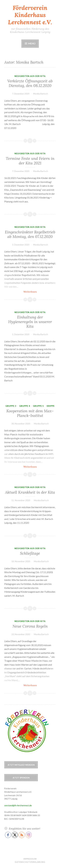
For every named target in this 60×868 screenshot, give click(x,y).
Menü (32, 43)
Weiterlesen (39, 292)
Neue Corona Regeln (30, 626)
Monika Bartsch (41, 94)
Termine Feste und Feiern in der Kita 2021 (30, 161)
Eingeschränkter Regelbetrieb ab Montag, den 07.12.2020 (30, 234)
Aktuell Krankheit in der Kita (30, 492)
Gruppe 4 (25, 406)
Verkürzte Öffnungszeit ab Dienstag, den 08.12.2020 (30, 83)
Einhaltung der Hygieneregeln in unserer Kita (30, 322)
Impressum (30, 859)
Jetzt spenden (21, 778)
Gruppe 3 (11, 406)
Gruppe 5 (38, 406)
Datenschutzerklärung (30, 862)
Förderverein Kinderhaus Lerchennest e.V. (30, 15)
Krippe (51, 406)
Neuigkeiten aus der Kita (30, 76)
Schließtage (30, 553)
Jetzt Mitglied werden (21, 765)
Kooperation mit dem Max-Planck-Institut (30, 413)
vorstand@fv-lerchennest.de (18, 805)
